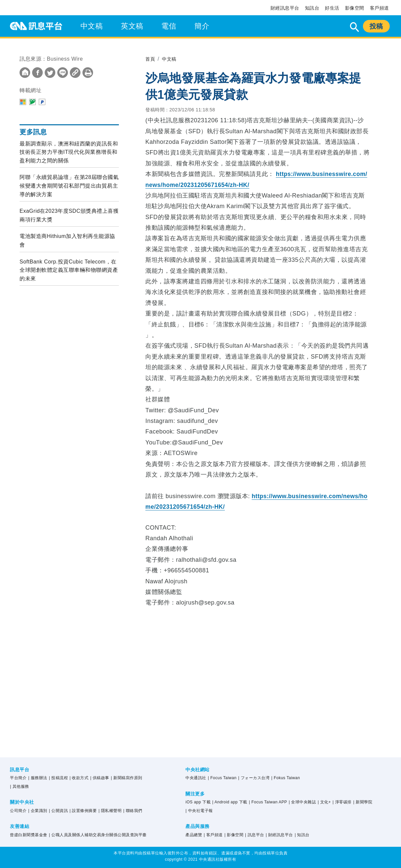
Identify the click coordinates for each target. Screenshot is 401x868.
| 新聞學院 (363, 802)
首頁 (151, 59)
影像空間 (355, 8)
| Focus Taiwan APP (268, 802)
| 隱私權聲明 (110, 811)
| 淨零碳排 (342, 802)
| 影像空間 (234, 835)
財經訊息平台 (285, 8)
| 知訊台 (302, 835)
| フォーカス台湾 (254, 778)
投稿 (376, 26)
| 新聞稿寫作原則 (127, 778)
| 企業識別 (38, 811)
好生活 (332, 8)
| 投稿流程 (58, 778)
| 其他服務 (19, 786)
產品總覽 (194, 835)
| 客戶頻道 (213, 835)
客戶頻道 (379, 8)
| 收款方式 (79, 778)
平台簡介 (18, 778)
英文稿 (132, 26)
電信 (169, 26)
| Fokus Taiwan (286, 778)
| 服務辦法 (38, 778)
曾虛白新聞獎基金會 (29, 835)
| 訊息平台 (254, 835)
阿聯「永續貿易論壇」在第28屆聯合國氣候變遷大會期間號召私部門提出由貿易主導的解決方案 (69, 186)
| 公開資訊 (58, 811)
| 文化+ (324, 802)
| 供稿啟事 (100, 778)
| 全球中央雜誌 (302, 802)
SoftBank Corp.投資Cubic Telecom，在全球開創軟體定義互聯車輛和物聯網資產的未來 (69, 270)
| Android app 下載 (230, 802)
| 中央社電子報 (199, 811)
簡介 (202, 26)
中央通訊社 (196, 778)
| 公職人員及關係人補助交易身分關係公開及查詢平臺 (98, 835)
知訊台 (312, 8)
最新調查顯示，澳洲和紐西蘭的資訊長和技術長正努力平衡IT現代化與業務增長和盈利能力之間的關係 (69, 152)
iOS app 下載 (198, 802)
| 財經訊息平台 (279, 835)
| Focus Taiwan (222, 778)
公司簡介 (18, 811)
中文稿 (92, 26)
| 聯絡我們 (133, 811)
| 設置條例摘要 (83, 811)
